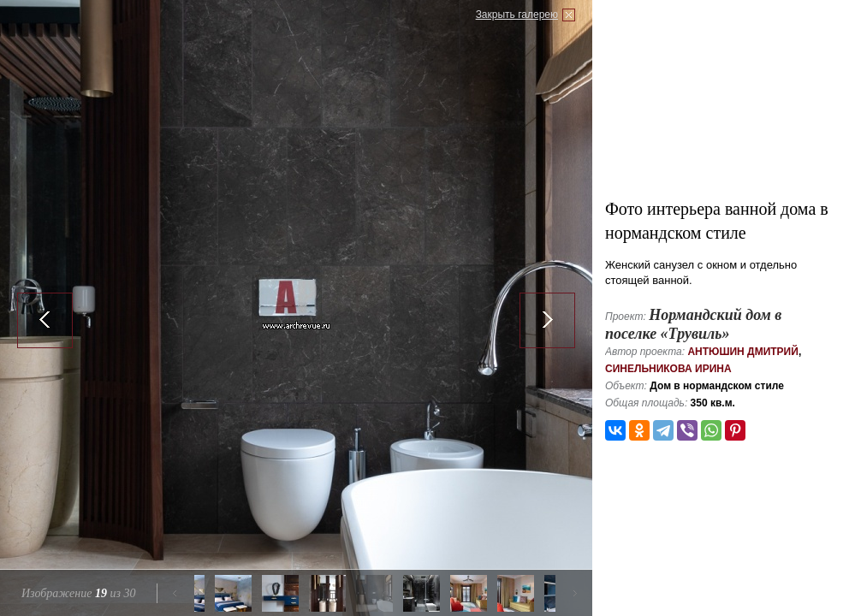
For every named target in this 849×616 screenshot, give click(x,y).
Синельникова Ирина (668, 369)
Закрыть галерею (517, 15)
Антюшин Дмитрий (742, 352)
